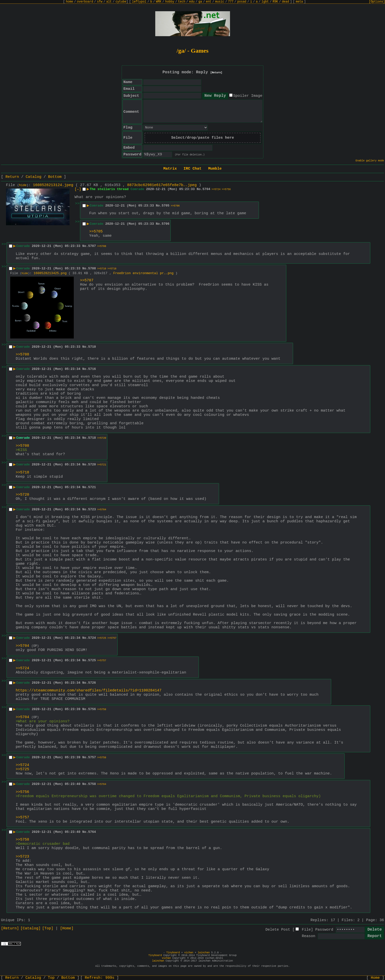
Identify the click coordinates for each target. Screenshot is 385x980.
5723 (92, 509)
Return (12, 177)
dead (285, 2)
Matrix (170, 169)
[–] (78, 189)
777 (231, 2)
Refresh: (100, 978)
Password (324, 930)
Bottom (55, 177)
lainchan (204, 953)
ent (209, 2)
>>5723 (22, 857)
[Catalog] (31, 928)
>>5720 (102, 438)
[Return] (216, 73)
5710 (92, 347)
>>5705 (96, 232)
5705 (166, 206)
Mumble (215, 169)
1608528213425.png (50, 273)
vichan (189, 953)
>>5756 (226, 189)
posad (242, 2)
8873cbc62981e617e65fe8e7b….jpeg (162, 185)
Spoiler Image (248, 96)
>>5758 (102, 709)
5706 (166, 224)
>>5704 (22, 646)
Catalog (34, 177)
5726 (92, 683)
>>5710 (102, 269)
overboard (85, 2)
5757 (92, 757)
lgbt (265, 2)
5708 (92, 269)
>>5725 (102, 638)
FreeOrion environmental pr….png (144, 273)
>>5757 (112, 638)
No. (199, 189)
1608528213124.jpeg (53, 185)
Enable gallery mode (370, 161)
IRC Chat (192, 169)
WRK (159, 2)
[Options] (377, 2)
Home (375, 978)
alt (109, 2)
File (306, 930)
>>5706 (175, 206)
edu (192, 2)
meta (299, 2)
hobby (170, 2)
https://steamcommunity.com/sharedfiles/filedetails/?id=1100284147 (89, 691)
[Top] (48, 928)
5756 (92, 709)
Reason (308, 936)
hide (23, 185)
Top (51, 978)
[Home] (67, 928)
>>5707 (87, 280)
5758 (92, 784)
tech (182, 2)
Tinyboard (173, 953)
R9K (275, 2)
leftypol (139, 2)
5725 (92, 660)
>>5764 (102, 510)
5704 (206, 189)
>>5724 (216, 189)
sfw (100, 2)
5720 (92, 465)
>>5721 (102, 465)
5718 (92, 438)
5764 (92, 832)
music (220, 2)
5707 (92, 246)
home (69, 2)
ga (200, 2)
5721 (92, 487)
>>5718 (112, 269)
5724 (92, 638)
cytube (121, 2)
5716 (92, 369)
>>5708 (102, 246)
